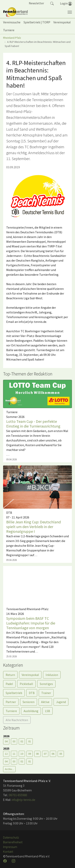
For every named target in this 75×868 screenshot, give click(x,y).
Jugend (61, 702)
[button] (52, 3)
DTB (32, 693)
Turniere (11, 711)
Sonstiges (46, 684)
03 (14, 741)
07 (45, 754)
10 (22, 754)
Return (10, 675)
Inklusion (52, 675)
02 (22, 741)
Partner (11, 702)
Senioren (29, 702)
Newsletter (36, 3)
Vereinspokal (30, 675)
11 (14, 754)
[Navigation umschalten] (70, 12)
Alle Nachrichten (17, 720)
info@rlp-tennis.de (23, 800)
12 (6, 754)
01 (30, 741)
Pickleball (26, 684)
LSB (48, 711)
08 (37, 754)
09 (30, 754)
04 (6, 741)
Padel (9, 684)
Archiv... (9, 769)
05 (61, 754)
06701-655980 (18, 795)
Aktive (45, 702)
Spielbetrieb (14, 693)
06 (53, 754)
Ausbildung (31, 711)
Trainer (46, 693)
